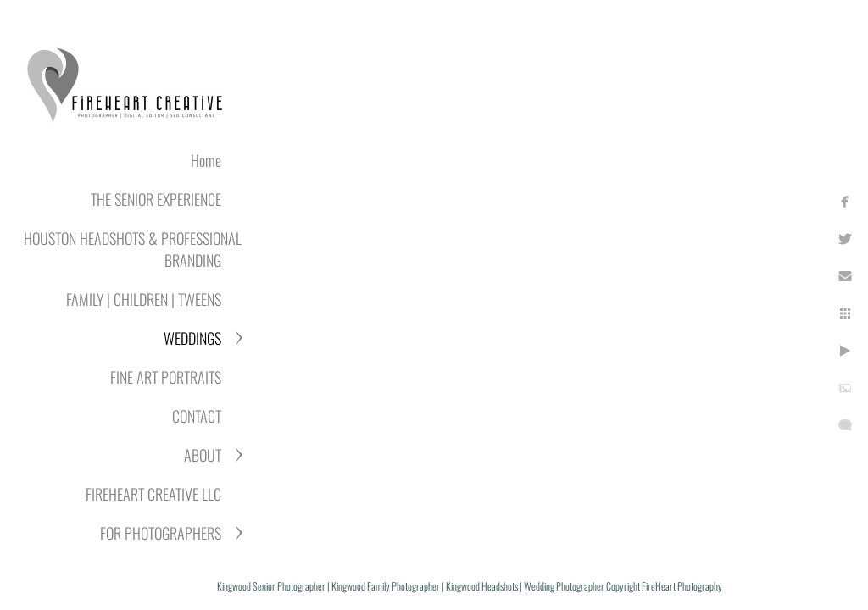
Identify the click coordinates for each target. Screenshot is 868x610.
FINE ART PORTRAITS (166, 377)
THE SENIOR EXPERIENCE (156, 199)
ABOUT (203, 455)
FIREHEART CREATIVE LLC (153, 494)
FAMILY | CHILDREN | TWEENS (144, 299)
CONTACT (197, 416)
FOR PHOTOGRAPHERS (161, 533)
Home (206, 160)
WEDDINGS (192, 338)
